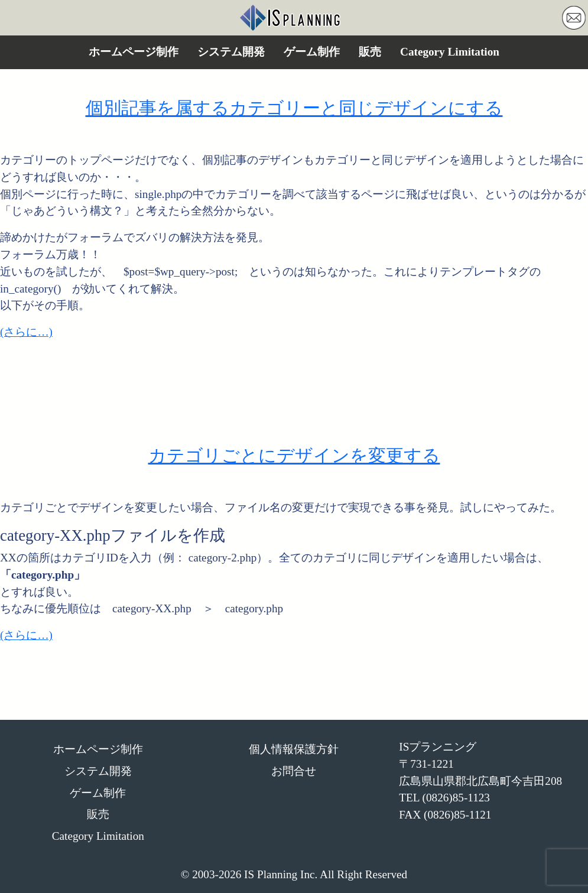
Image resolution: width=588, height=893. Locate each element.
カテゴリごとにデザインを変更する (294, 456)
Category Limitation (450, 52)
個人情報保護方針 (294, 749)
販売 (370, 52)
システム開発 (231, 52)
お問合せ (294, 771)
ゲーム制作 (312, 52)
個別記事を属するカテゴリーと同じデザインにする (294, 108)
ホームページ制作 (134, 52)
